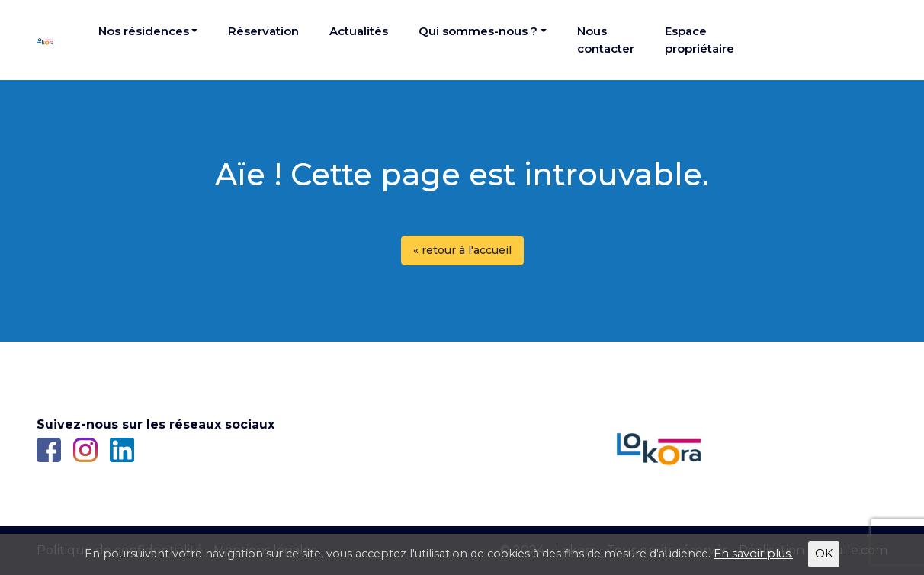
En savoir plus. (753, 554)
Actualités (359, 31)
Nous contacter (606, 40)
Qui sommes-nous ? (478, 31)
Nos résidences (144, 31)
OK (824, 554)
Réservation (263, 31)
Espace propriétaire (699, 40)
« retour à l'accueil (462, 250)
